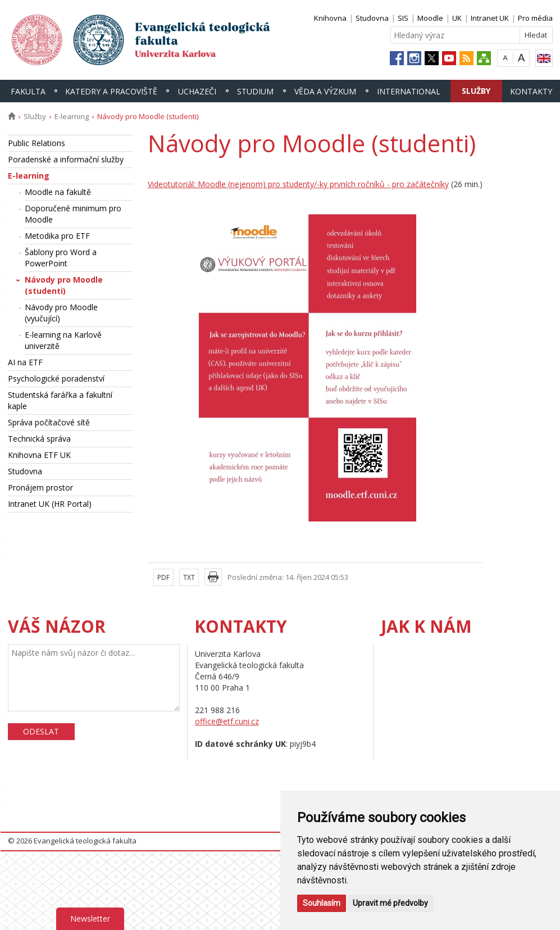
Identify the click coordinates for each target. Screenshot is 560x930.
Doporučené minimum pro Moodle (73, 214)
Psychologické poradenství (56, 378)
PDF (163, 577)
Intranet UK (490, 18)
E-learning (72, 116)
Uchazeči (197, 91)
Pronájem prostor (40, 487)
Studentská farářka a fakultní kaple (60, 400)
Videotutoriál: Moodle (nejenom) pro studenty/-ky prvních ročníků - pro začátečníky (298, 184)
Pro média (535, 18)
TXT (189, 577)
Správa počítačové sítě (49, 422)
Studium (255, 91)
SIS (403, 18)
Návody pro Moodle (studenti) (64, 285)
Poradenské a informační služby (66, 159)
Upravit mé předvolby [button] (390, 903)
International (409, 91)
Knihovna (330, 18)
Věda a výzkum (325, 91)
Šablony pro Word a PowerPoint (61, 258)
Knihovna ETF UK (39, 455)
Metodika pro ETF (57, 236)
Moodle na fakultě (58, 192)
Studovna (372, 18)
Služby (476, 91)
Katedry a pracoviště (111, 91)
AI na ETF (25, 362)
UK (457, 18)
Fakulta (28, 91)
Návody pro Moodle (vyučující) (61, 313)
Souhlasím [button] (322, 903)
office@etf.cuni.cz (227, 721)
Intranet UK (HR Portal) (50, 504)
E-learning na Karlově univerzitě (63, 340)
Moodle (430, 18)
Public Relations (37, 143)
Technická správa (39, 439)
